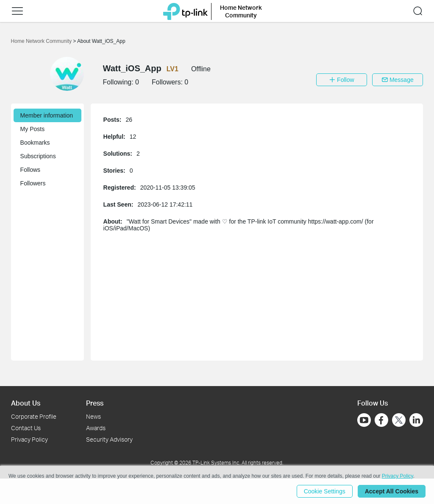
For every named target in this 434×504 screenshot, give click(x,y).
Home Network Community (42, 41)
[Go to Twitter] (399, 421)
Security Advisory (109, 439)
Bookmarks (35, 143)
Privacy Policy (29, 439)
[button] (17, 11)
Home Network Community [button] (241, 11)
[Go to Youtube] (364, 420)
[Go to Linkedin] (416, 420)
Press (95, 403)
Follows (30, 170)
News (93, 416)
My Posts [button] (33, 129)
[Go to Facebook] (381, 420)
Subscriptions (38, 156)
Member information (47, 115)
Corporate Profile (34, 416)
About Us (26, 403)
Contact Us (26, 428)
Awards (96, 428)
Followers (33, 183)
